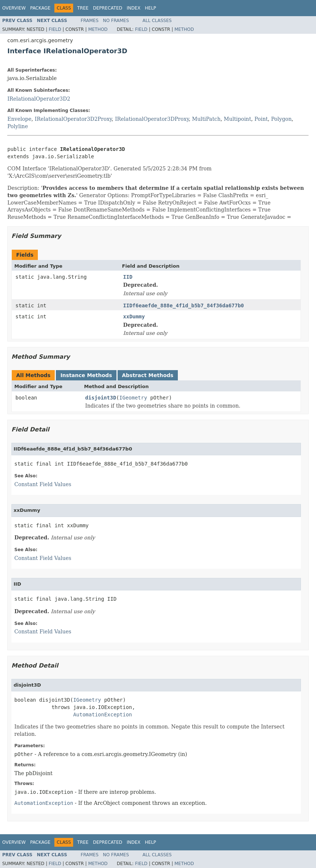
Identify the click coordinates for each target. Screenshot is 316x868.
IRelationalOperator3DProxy (152, 119)
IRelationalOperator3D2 (39, 99)
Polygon (281, 119)
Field (55, 29)
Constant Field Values (43, 484)
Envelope (19, 119)
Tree (83, 8)
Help (150, 8)
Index (134, 8)
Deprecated (108, 8)
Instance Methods (86, 375)
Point (261, 119)
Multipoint (237, 119)
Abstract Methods (148, 375)
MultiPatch (207, 119)
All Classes (157, 21)
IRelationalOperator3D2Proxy (73, 119)
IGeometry (133, 398)
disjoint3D (101, 398)
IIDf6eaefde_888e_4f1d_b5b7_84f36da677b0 (184, 305)
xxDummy (134, 317)
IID (128, 277)
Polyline (18, 126)
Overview (14, 8)
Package (40, 8)
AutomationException (103, 715)
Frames (90, 21)
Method (98, 29)
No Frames (116, 21)
